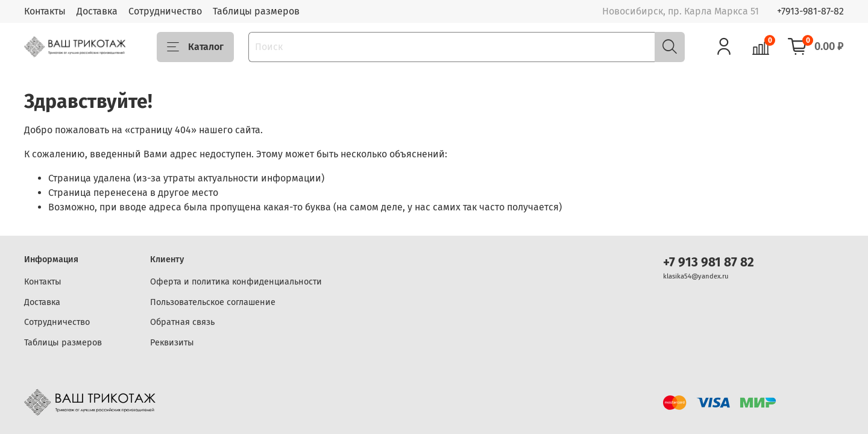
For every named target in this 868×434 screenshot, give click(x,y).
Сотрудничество (165, 11)
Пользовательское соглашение (213, 302)
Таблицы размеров (256, 11)
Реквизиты (172, 343)
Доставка (97, 11)
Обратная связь (182, 322)
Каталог (195, 47)
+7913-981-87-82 (810, 11)
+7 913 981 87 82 (709, 263)
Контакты (45, 11)
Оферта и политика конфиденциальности (236, 282)
